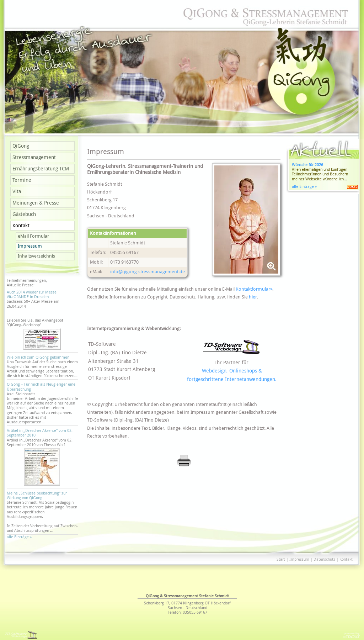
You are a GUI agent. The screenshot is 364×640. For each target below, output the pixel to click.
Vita (17, 191)
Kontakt (21, 226)
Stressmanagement (34, 157)
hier (253, 297)
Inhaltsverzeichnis (36, 256)
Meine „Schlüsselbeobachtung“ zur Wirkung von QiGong (37, 496)
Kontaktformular (254, 289)
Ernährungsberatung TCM (41, 169)
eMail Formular (33, 236)
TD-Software (102, 344)
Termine (22, 180)
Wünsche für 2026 (307, 165)
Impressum (30, 246)
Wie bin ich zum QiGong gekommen (38, 357)
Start (281, 559)
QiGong (21, 146)
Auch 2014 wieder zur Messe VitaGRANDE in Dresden (32, 295)
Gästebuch (24, 214)
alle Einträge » (20, 537)
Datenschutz (324, 559)
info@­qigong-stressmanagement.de (148, 272)
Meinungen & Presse (36, 203)
